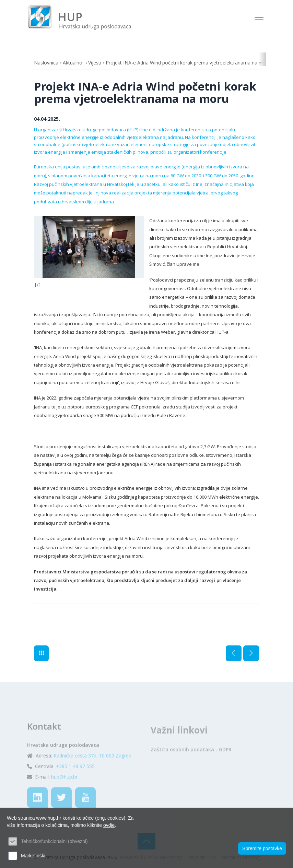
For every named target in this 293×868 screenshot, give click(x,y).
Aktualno (73, 63)
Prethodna (234, 653)
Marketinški (33, 856)
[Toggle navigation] (260, 17)
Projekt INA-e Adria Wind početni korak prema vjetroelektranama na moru (188, 63)
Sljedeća (251, 653)
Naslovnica (46, 63)
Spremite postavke (262, 848)
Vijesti (95, 63)
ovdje (109, 825)
